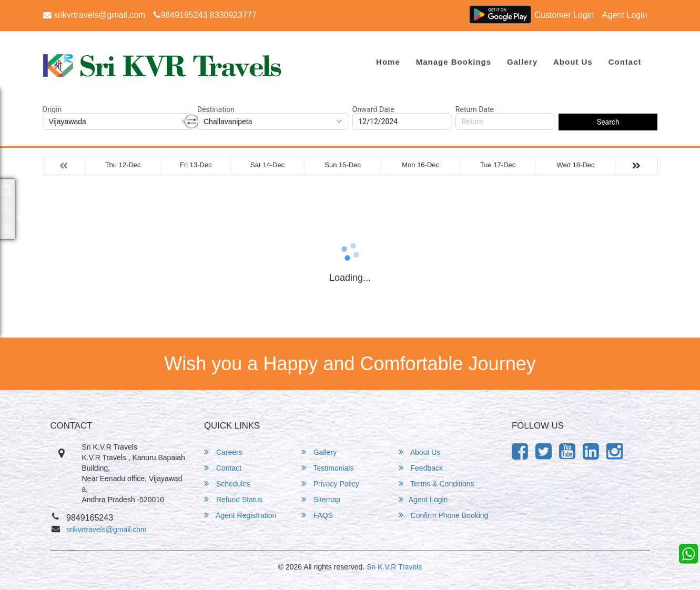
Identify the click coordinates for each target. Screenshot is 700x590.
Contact (625, 62)
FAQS (317, 515)
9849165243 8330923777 (205, 15)
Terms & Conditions (437, 484)
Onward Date (373, 109)
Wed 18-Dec (576, 165)
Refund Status (234, 499)
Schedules (227, 484)
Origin (52, 109)
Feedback (421, 468)
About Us (573, 62)
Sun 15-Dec (343, 165)
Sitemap (321, 499)
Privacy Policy (330, 484)
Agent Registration (240, 515)
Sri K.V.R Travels (394, 567)
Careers (223, 452)
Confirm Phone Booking (444, 515)
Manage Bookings (454, 62)
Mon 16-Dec (420, 165)
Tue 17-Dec (498, 165)
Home (388, 62)
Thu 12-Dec (123, 165)
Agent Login (625, 15)
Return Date (475, 109)
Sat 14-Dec (267, 165)
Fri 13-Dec (196, 165)
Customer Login (564, 15)
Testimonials (328, 468)
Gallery (522, 62)
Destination (216, 109)
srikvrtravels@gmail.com (94, 15)
